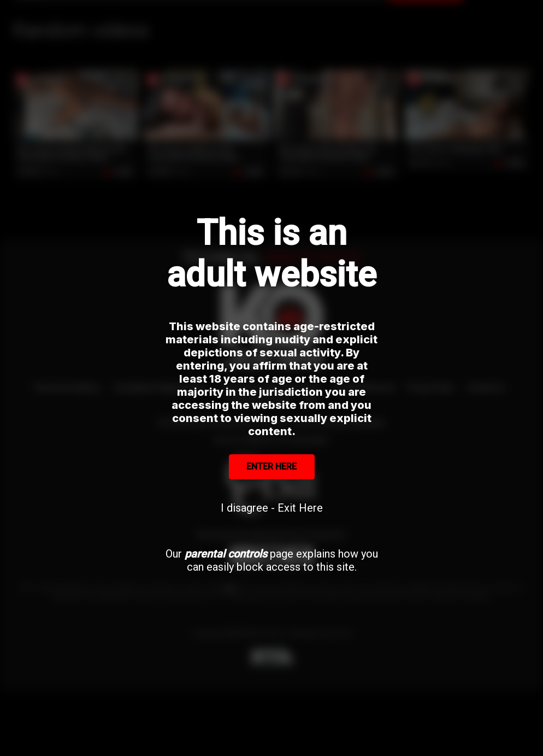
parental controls (226, 554)
